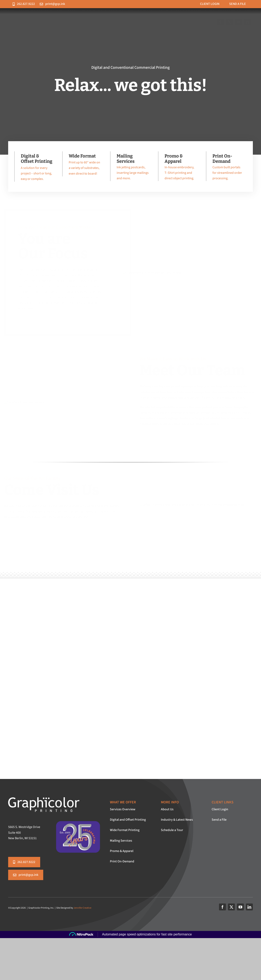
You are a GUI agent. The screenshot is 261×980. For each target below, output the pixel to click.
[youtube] (240, 907)
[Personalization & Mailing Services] (129, 168)
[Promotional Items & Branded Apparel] (177, 168)
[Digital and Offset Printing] (34, 169)
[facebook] (222, 907)
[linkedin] (249, 907)
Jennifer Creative (82, 908)
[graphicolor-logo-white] (44, 799)
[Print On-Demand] (225, 168)
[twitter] (231, 907)
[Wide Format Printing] (82, 166)
